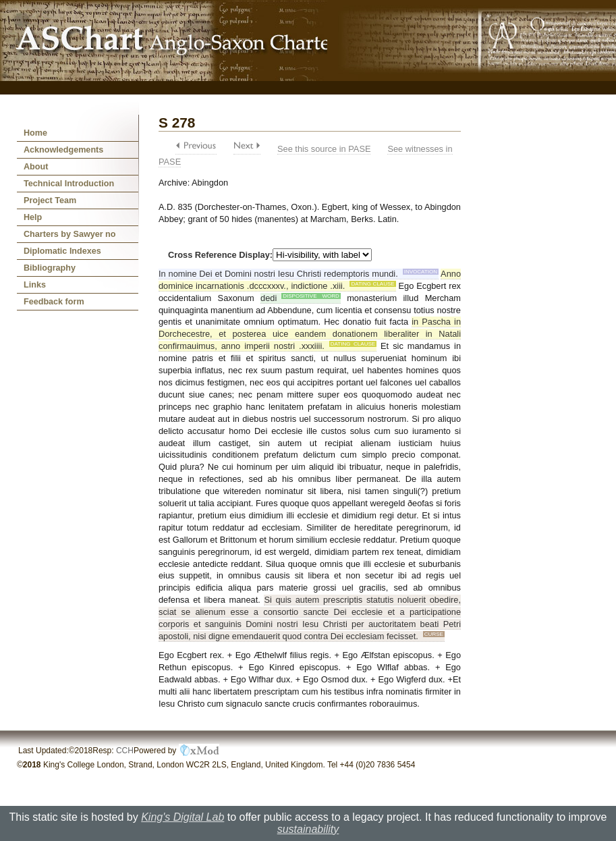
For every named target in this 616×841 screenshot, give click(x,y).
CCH (125, 751)
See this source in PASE (324, 149)
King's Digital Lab (183, 817)
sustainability (308, 829)
